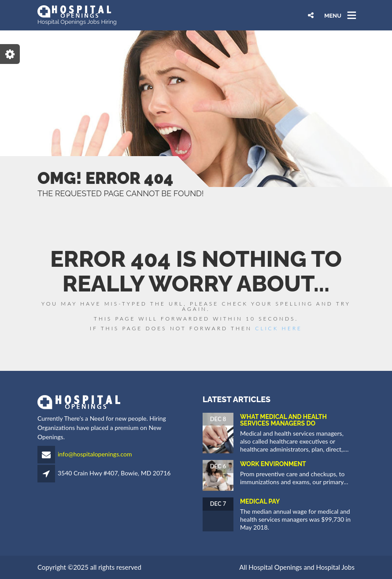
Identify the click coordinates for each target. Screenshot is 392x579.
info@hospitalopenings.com (95, 454)
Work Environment (273, 464)
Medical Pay (260, 501)
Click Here (279, 328)
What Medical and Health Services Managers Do (283, 420)
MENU (333, 15)
